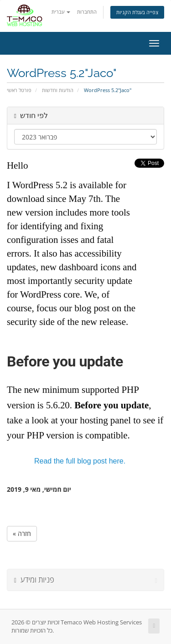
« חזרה (22, 533)
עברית (61, 12)
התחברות (87, 12)
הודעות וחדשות (58, 90)
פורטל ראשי (19, 90)
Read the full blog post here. (80, 461)
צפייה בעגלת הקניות (137, 12)
